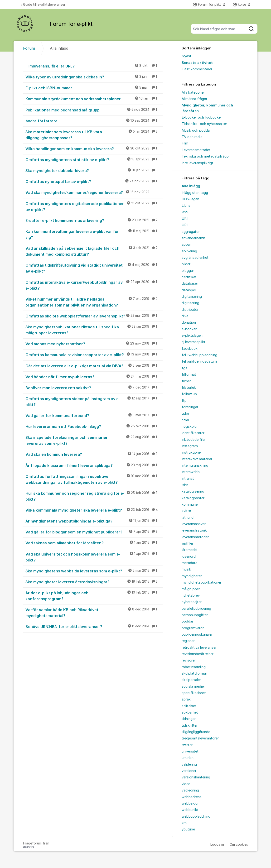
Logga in (217, 844)
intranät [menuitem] (188, 479)
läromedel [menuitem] (189, 550)
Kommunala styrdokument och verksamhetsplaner (94, 99)
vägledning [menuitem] (190, 790)
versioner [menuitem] (189, 771)
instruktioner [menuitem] (192, 452)
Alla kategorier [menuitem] (193, 92)
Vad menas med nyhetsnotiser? (94, 344)
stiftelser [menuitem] (189, 706)
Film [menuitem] (185, 143)
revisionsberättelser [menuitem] (198, 654)
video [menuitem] (186, 784)
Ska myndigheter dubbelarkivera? (94, 170)
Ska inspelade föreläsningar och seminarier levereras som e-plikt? (94, 440)
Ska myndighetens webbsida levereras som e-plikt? (94, 571)
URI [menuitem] (185, 219)
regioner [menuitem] (188, 641)
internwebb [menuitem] (191, 472)
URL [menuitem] (185, 225)
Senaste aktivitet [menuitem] (197, 63)
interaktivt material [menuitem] (197, 459)
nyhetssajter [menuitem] (192, 602)
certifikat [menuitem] (189, 277)
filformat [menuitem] (189, 374)
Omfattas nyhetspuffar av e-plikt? (94, 181)
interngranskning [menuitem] (195, 465)
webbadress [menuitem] (192, 797)
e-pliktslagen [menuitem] (192, 336)
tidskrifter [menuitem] (190, 725)
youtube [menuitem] (188, 829)
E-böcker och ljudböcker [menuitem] (202, 117)
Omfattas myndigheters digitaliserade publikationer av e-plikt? (94, 206)
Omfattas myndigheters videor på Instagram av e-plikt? (94, 401)
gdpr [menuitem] (185, 413)
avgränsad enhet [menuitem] (195, 258)
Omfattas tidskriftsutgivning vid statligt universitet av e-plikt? (94, 268)
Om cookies (239, 844)
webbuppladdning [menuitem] (196, 816)
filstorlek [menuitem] (189, 388)
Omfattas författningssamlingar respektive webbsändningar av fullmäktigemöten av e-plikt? (94, 479)
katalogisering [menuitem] (193, 491)
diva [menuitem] (185, 316)
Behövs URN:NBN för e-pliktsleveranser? (94, 626)
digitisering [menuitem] (190, 303)
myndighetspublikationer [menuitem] (201, 582)
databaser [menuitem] (190, 283)
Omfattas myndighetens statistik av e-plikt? (94, 159)
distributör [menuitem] (190, 310)
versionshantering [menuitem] (196, 777)
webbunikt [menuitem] (190, 810)
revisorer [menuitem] (189, 660)
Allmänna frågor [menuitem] (194, 99)
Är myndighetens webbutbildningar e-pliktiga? (94, 521)
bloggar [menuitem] (188, 271)
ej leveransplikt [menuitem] (194, 342)
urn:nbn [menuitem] (188, 758)
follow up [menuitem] (189, 394)
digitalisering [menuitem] (192, 297)
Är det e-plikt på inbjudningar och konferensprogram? (94, 596)
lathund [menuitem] (188, 518)
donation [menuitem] (189, 322)
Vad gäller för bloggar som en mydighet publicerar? (94, 532)
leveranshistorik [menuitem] (194, 530)
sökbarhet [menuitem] (190, 712)
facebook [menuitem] (190, 349)
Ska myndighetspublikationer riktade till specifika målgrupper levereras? (94, 330)
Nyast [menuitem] (186, 56)
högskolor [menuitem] (190, 427)
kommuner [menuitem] (190, 504)
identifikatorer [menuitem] (193, 433)
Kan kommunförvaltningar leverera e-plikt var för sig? (94, 234)
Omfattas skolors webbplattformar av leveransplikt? (94, 316)
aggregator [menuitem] (191, 232)
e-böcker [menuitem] (189, 329)
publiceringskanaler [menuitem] (197, 634)
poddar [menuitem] (187, 621)
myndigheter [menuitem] (192, 576)
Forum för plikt (208, 4)
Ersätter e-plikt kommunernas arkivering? (94, 220)
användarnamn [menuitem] (193, 238)
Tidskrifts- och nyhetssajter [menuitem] (204, 124)
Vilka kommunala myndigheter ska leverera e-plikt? (94, 510)
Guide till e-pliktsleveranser (43, 4)
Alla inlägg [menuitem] (191, 186)
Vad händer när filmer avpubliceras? (94, 377)
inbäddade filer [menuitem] (194, 440)
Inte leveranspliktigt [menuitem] (197, 163)
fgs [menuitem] (184, 368)
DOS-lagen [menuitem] (190, 199)
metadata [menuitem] (189, 563)
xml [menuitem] (184, 823)
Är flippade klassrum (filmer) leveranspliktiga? (94, 465)
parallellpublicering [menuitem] (196, 609)
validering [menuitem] (189, 764)
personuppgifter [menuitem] (195, 615)
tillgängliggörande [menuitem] (196, 732)
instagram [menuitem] (190, 446)
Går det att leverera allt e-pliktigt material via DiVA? (94, 366)
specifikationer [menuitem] (194, 693)
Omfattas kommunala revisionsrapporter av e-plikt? (94, 355)
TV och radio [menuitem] (192, 137)
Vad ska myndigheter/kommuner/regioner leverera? (94, 192)
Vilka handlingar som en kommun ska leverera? (94, 149)
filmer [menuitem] (186, 381)
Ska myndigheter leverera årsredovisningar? (94, 582)
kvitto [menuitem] (186, 511)
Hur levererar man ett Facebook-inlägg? (94, 426)
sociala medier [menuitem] (193, 686)
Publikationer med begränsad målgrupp (94, 110)
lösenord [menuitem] (189, 556)
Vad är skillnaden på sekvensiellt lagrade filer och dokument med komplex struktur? (94, 251)
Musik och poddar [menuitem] (196, 130)
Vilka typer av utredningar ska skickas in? (94, 77)
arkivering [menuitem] (189, 251)
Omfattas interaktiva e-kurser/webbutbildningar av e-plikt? (94, 285)
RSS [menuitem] (185, 212)
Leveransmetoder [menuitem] (196, 150)
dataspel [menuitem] (189, 290)
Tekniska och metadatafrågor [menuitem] (206, 156)
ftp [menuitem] (184, 401)
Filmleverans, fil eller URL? (94, 66)
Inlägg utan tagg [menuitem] (195, 193)
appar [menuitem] (186, 245)
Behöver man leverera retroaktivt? (94, 388)
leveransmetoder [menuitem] (195, 537)
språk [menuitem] (186, 699)
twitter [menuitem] (187, 745)
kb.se (240, 4)
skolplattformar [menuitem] (194, 673)
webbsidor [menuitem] (190, 803)
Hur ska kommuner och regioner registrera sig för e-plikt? (94, 496)
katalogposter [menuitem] (193, 498)
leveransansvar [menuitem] (194, 524)
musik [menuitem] (186, 569)
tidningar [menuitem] (189, 719)
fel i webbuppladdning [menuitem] (199, 355)
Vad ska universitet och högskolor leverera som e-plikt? (94, 557)
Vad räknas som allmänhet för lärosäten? (94, 543)
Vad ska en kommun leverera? (94, 454)
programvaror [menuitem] (193, 628)
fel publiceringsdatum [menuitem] (199, 361)
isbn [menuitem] (185, 485)
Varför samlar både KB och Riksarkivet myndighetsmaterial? (94, 612)
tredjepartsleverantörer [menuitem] (200, 738)
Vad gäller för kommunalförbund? (94, 415)
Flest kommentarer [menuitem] (197, 69)
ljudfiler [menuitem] (187, 543)
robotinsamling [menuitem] (194, 667)
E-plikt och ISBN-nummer (94, 88)
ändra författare (94, 121)
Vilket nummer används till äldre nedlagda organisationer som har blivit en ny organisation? (94, 302)
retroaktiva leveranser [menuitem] (199, 647)
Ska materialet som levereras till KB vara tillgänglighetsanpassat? (94, 135)
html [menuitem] (185, 420)
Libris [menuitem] (186, 206)
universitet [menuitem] (190, 751)
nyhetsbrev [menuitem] (191, 595)
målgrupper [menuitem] (191, 589)
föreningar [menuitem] (190, 407)
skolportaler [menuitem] (191, 680)
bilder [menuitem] (186, 264)
